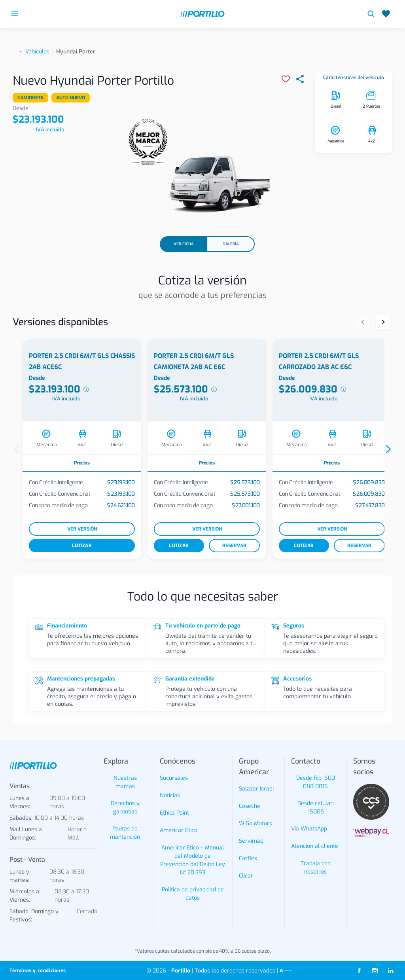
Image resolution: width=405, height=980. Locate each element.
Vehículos (37, 52)
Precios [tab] (82, 463)
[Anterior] (363, 322)
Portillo (181, 971)
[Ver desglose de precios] (86, 389)
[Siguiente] (383, 322)
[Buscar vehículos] (371, 14)
